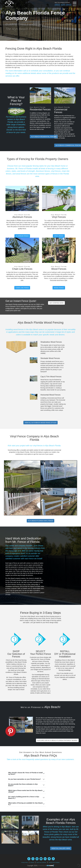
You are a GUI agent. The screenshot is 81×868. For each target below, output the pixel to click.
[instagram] (33, 859)
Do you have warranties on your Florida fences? (24, 779)
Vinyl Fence (59, 236)
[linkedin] (45, 859)
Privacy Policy (25, 863)
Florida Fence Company (54, 863)
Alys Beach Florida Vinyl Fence (41, 521)
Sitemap (32, 863)
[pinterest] (37, 859)
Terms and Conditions (41, 863)
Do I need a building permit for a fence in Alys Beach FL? (24, 797)
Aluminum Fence (22, 236)
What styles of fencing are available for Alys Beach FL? (25, 804)
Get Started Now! (56, 303)
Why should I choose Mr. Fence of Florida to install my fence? (25, 773)
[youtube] (41, 859)
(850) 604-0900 (63, 5)
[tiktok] (53, 859)
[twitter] (49, 859)
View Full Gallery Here (61, 848)
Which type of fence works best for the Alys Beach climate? (25, 791)
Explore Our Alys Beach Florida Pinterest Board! (57, 740)
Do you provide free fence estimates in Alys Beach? (23, 785)
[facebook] (29, 859)
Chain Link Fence (22, 288)
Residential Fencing (44, 137)
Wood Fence (59, 288)
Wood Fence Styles (40, 423)
